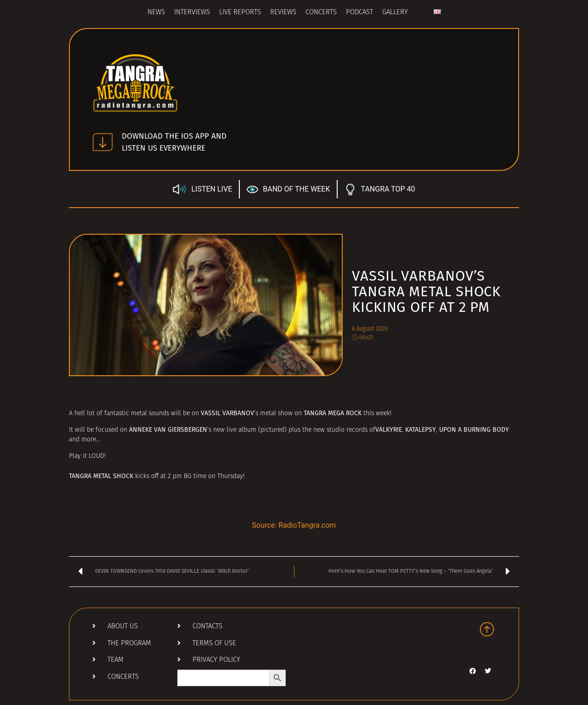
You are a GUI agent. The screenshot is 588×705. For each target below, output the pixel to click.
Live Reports (240, 13)
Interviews (192, 13)
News (156, 13)
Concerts (321, 13)
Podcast (359, 13)
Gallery (395, 13)
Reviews (283, 13)
